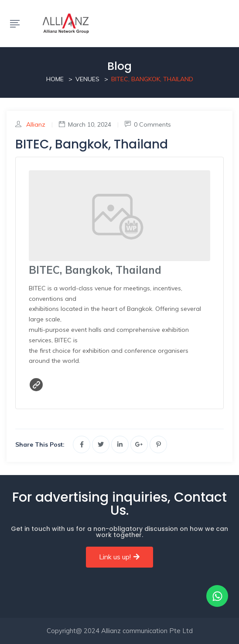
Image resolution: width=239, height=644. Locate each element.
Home (55, 79)
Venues (87, 79)
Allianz (36, 124)
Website (36, 385)
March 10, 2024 (85, 124)
